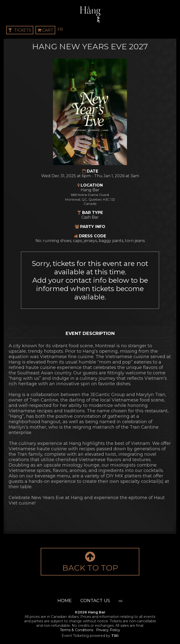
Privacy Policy (108, 630)
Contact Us (95, 601)
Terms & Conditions (77, 630)
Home (65, 601)
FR (60, 29)
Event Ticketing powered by (90, 636)
